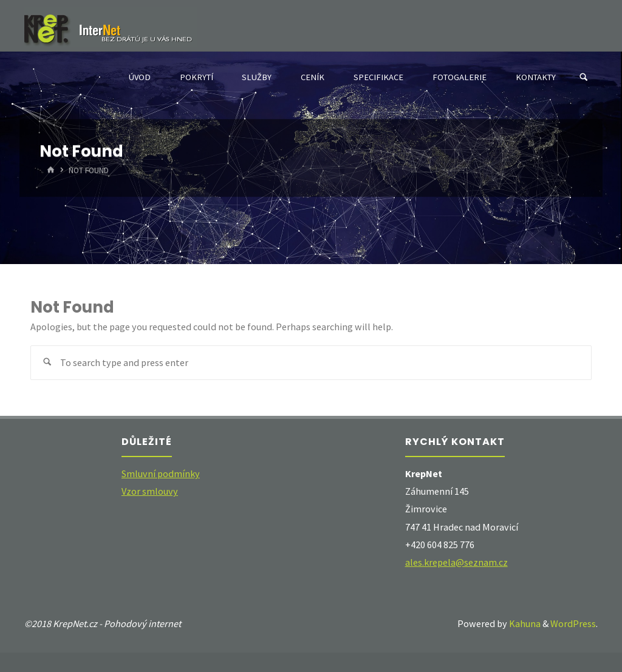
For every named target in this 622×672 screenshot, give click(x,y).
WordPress (573, 623)
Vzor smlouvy (150, 491)
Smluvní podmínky (161, 473)
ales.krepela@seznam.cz (456, 562)
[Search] (584, 77)
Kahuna (524, 623)
